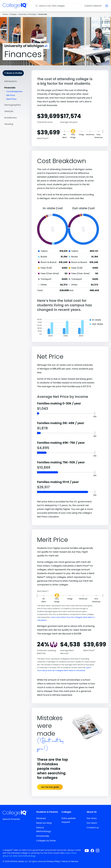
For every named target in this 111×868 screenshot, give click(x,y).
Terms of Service (70, 861)
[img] (15, 7)
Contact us (93, 828)
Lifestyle (9, 111)
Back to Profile (13, 73)
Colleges (13, 14)
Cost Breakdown (14, 91)
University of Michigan (27, 14)
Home (5, 14)
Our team (92, 823)
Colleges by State (46, 841)
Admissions (11, 81)
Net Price (11, 95)
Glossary (41, 818)
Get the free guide (50, 787)
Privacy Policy (54, 861)
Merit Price (11, 99)
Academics (11, 118)
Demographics (13, 105)
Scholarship (43, 836)
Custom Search (93, 6)
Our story (92, 818)
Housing (9, 124)
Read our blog (44, 823)
